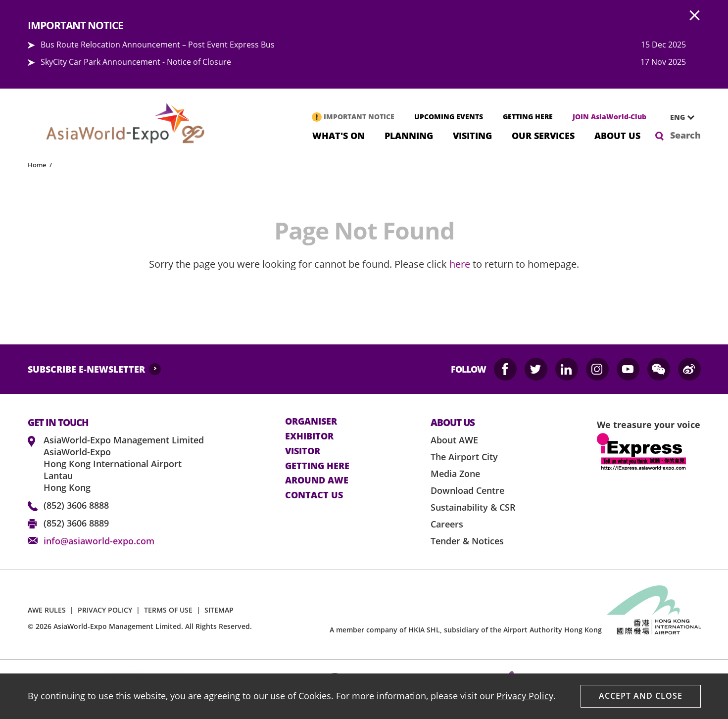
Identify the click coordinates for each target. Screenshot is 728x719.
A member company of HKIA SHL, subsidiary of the (466, 630)
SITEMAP (219, 610)
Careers (447, 524)
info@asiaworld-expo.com (99, 541)
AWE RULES (47, 610)
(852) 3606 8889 (76, 523)
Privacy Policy (525, 696)
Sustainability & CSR (473, 507)
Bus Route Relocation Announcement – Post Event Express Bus (158, 45)
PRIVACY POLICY (105, 610)
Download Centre (467, 490)
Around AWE (317, 480)
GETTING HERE (528, 117)
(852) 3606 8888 (76, 505)
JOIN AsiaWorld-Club (609, 117)
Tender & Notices (467, 541)
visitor (303, 451)
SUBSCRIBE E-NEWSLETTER (86, 369)
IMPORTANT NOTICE (359, 117)
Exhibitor (309, 436)
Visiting (472, 135)
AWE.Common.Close (695, 16)
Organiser (311, 422)
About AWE (454, 440)
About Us (617, 135)
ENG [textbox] (678, 117)
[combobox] (679, 117)
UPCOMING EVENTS (449, 117)
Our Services (543, 135)
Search (685, 135)
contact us (314, 495)
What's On (339, 135)
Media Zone (455, 474)
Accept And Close (641, 696)
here (460, 264)
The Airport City (464, 457)
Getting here (317, 466)
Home (37, 165)
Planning (409, 135)
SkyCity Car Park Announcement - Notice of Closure (136, 62)
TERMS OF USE (168, 610)
